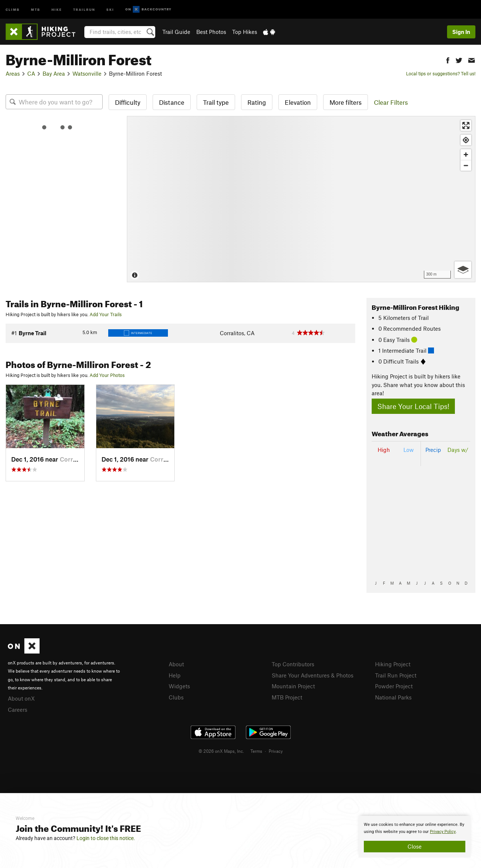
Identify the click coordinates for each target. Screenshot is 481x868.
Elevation (298, 102)
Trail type (216, 102)
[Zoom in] (466, 155)
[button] (448, 59)
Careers (18, 710)
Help (175, 675)
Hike (57, 9)
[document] (415, 837)
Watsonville (87, 73)
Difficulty (128, 102)
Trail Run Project (396, 675)
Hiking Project (393, 664)
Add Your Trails (106, 314)
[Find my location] (466, 140)
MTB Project (287, 697)
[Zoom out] (466, 165)
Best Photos (211, 32)
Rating (257, 102)
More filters (346, 102)
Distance (172, 102)
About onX (21, 698)
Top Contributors (293, 664)
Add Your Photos (107, 375)
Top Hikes (245, 32)
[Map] (301, 199)
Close (415, 846)
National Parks (393, 697)
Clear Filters (391, 102)
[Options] (463, 270)
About (176, 664)
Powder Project (394, 686)
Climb (13, 9)
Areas (13, 73)
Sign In (461, 32)
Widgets (179, 686)
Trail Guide (176, 32)
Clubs (176, 697)
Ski (110, 9)
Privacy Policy (443, 832)
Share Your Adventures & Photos (313, 675)
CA (31, 73)
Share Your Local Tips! (413, 406)
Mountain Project (293, 686)
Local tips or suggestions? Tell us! (441, 73)
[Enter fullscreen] (466, 125)
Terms (256, 751)
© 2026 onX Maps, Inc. (221, 751)
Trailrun (84, 9)
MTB (36, 9)
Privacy (276, 751)
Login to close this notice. (106, 838)
